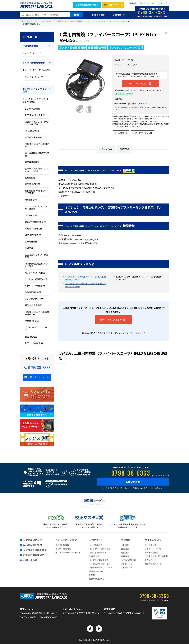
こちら (161, 90)
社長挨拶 (125, 553)
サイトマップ (151, 545)
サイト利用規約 (151, 553)
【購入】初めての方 (98, 553)
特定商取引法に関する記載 (156, 556)
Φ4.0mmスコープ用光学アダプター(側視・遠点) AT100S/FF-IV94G (85, 278)
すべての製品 (56, 21)
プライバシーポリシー (154, 549)
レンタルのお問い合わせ (87, 5)
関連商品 (124, 149)
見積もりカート (115, 5)
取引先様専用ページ (153, 564)
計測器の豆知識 (96, 571)
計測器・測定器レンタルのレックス (34, 21)
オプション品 (105, 149)
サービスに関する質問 (99, 560)
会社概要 (125, 545)
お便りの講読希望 (97, 579)
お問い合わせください (141, 103)
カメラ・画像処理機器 (73, 21)
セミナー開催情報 (63, 549)
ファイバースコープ (119, 21)
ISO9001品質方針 (128, 560)
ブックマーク (162, 3)
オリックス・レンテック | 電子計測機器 (36, 100)
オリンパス (132, 65)
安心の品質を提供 (32, 545)
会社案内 (133, 3)
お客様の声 (94, 556)
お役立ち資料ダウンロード (101, 567)
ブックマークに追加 (142, 133)
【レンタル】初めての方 (100, 549)
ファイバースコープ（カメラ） (97, 21)
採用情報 (125, 556)
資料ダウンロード (147, 3)
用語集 (92, 575)
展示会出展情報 (62, 545)
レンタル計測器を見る (35, 550)
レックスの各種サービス (100, 564)
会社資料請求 (127, 567)
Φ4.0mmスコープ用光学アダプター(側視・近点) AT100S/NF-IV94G (85, 285)
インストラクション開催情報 (68, 553)
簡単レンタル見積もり (140, 83)
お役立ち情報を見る (34, 555)
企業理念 (125, 549)
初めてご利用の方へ (125, 94)
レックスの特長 (96, 545)
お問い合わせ (133, 482)
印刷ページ (123, 133)
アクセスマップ (128, 564)
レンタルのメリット (34, 540)
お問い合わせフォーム (38, 377)
